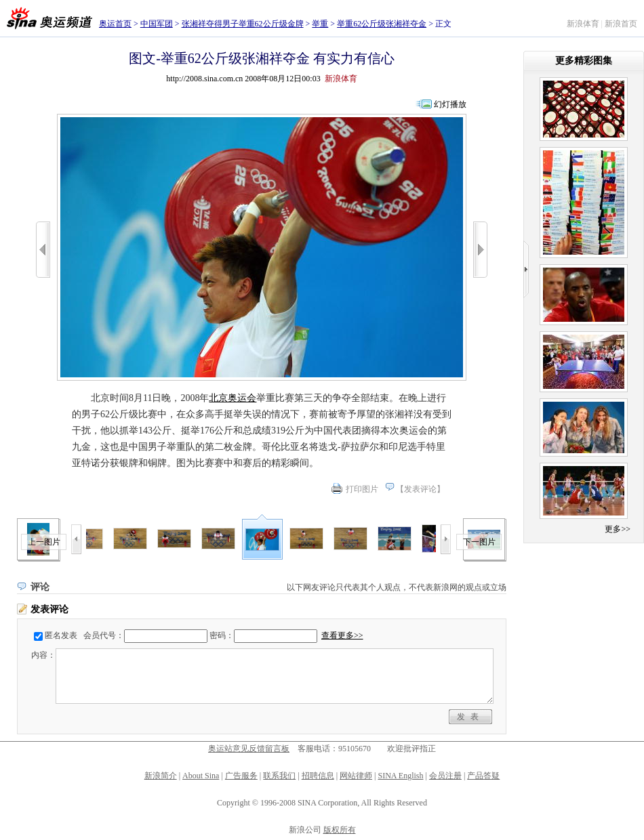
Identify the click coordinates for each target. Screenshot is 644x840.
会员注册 (445, 776)
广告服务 (241, 776)
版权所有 (340, 830)
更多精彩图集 (584, 61)
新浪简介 (161, 776)
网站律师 (356, 776)
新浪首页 (621, 24)
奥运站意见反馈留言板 (249, 749)
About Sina (201, 776)
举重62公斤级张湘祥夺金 (382, 24)
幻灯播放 (450, 104)
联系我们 (279, 776)
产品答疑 (483, 776)
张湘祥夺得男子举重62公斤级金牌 (243, 24)
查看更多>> (342, 635)
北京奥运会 (233, 398)
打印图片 (362, 489)
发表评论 (420, 489)
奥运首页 (115, 24)
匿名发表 (61, 635)
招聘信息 (318, 776)
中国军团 (157, 24)
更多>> (618, 529)
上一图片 (44, 542)
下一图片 (479, 542)
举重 (320, 24)
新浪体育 (583, 24)
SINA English (400, 776)
